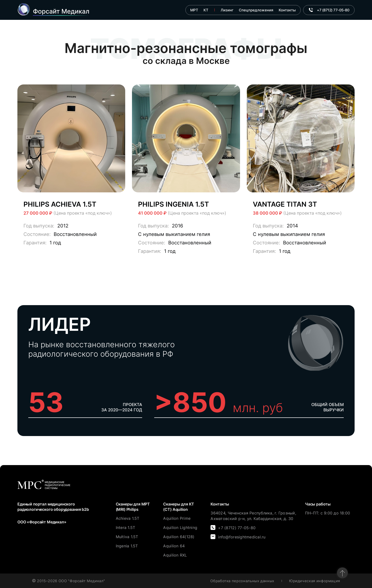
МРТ (194, 10)
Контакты (287, 10)
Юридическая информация (315, 581)
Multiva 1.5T (127, 537)
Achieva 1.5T (128, 518)
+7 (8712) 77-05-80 (237, 528)
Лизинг (227, 10)
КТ (206, 10)
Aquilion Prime (177, 518)
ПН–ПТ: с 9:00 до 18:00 (328, 513)
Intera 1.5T (126, 528)
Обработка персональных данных (242, 581)
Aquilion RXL (175, 555)
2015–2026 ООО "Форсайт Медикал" (69, 581)
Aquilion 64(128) (179, 537)
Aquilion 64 (174, 546)
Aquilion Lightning (180, 528)
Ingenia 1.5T (127, 546)
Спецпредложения (256, 10)
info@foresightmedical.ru (242, 537)
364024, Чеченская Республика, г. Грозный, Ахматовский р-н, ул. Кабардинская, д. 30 (253, 516)
